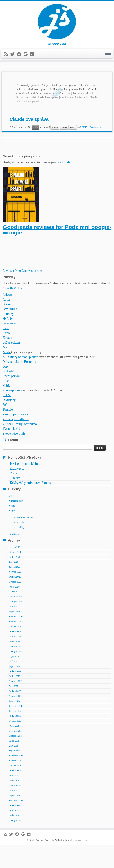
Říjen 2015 (14, 764)
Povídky (20, 550)
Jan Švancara (96, 150)
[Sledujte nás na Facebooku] (20, 57)
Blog (11, 519)
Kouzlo (7, 361)
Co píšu (13, 534)
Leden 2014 (15, 839)
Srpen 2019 (14, 635)
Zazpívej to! (18, 492)
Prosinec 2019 (16, 620)
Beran (7, 328)
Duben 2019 (15, 655)
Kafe (6, 352)
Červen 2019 (15, 645)
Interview (9, 347)
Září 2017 (14, 709)
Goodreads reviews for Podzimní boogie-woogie (57, 253)
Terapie (8, 433)
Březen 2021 (15, 575)
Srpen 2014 (15, 819)
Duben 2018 (15, 695)
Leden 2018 (15, 699)
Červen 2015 (15, 784)
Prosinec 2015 (16, 754)
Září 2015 (14, 769)
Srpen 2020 (15, 590)
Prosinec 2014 (16, 809)
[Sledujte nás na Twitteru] (14, 57)
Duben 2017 (15, 714)
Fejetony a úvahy (25, 540)
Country (8, 337)
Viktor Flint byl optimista (20, 447)
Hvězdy (8, 342)
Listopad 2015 (16, 759)
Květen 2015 (15, 789)
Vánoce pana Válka (15, 438)
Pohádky (21, 545)
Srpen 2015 (14, 774)
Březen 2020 (15, 605)
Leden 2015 (15, 804)
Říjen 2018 (14, 680)
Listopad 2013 (16, 844)
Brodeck (55, 151)
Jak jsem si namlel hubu (26, 487)
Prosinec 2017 (16, 704)
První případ (11, 399)
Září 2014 (14, 814)
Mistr (7, 376)
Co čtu (35, 151)
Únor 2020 (14, 610)
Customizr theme (81, 863)
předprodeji (64, 186)
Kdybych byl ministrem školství (31, 506)
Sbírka (7, 409)
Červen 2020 (15, 595)
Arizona (8, 318)
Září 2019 (14, 630)
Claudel (64, 151)
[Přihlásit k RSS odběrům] (7, 57)
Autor (7, 323)
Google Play (14, 311)
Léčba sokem (11, 366)
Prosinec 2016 (16, 719)
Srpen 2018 (15, 690)
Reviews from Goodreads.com (22, 294)
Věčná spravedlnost (16, 443)
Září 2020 (14, 585)
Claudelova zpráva (29, 142)
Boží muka (10, 332)
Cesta (14, 497)
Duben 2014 (15, 829)
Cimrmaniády (16, 524)
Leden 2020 (15, 615)
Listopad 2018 (16, 675)
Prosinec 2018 (16, 670)
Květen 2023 (15, 570)
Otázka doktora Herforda (19, 385)
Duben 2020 (15, 600)
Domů (6, 72)
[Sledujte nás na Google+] (27, 57)
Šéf (5, 428)
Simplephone (12, 414)
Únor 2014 (14, 834)
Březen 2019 (15, 660)
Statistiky (9, 423)
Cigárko (15, 501)
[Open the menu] (108, 57)
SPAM (7, 419)
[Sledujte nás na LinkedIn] (33, 57)
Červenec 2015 (16, 779)
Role (6, 404)
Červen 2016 (15, 734)
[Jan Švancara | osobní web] (57, 23)
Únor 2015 (14, 799)
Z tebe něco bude (14, 457)
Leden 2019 (15, 665)
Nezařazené (15, 557)
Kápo (6, 356)
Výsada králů (11, 452)
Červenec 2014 (16, 824)
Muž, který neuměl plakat (21, 380)
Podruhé (8, 395)
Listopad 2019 (16, 625)
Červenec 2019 (16, 640)
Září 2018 (14, 685)
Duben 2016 (15, 739)
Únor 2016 (14, 749)
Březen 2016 (15, 744)
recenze (73, 151)
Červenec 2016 (16, 729)
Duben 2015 (15, 794)
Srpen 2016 (14, 724)
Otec (6, 390)
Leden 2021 (15, 580)
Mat (6, 371)
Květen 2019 (15, 650)
